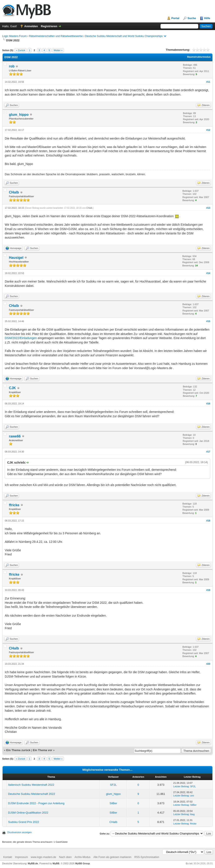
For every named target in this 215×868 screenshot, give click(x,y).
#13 (208, 208)
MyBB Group (82, 863)
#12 (208, 130)
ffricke (14, 505)
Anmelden (31, 26)
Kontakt (8, 857)
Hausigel (16, 258)
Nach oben (65, 857)
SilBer (113, 803)
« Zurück (21, 50)
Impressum (21, 857)
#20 (208, 664)
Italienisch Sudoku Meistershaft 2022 (31, 785)
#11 (208, 82)
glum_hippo (19, 115)
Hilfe (207, 18)
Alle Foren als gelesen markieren (112, 857)
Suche (192, 18)
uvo (192, 796)
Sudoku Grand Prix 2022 (23, 822)
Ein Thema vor (43, 750)
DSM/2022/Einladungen (21, 338)
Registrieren (49, 26)
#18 (208, 521)
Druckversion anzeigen (20, 832)
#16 (208, 404)
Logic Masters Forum (14, 36)
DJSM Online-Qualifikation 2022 (28, 813)
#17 (208, 452)
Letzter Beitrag (181, 786)
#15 (208, 321)
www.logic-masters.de (44, 857)
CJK (12, 388)
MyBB (56, 863)
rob (12, 66)
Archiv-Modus (82, 857)
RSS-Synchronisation (147, 857)
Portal (175, 18)
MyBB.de (33, 863)
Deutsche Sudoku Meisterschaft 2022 (31, 794)
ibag (193, 814)
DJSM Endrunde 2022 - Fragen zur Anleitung (36, 803)
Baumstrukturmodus (199, 57)
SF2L (113, 785)
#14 (208, 273)
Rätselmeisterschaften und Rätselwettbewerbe (56, 36)
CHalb (14, 192)
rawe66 (15, 436)
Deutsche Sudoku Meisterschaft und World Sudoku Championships (124, 36)
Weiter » (58, 50)
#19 (208, 590)
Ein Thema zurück (18, 750)
